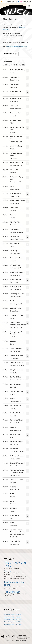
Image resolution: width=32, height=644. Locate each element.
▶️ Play (3, 2)
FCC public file (10, 641)
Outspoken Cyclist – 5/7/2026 (12, 615)
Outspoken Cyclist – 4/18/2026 (13, 619)
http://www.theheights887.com (16, 47)
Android (9, 2)
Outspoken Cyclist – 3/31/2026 (13, 624)
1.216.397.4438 (27, 2)
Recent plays (8, 571)
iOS (13, 2)
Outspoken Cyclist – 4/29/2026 (13, 617)
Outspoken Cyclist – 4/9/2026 (12, 622)
